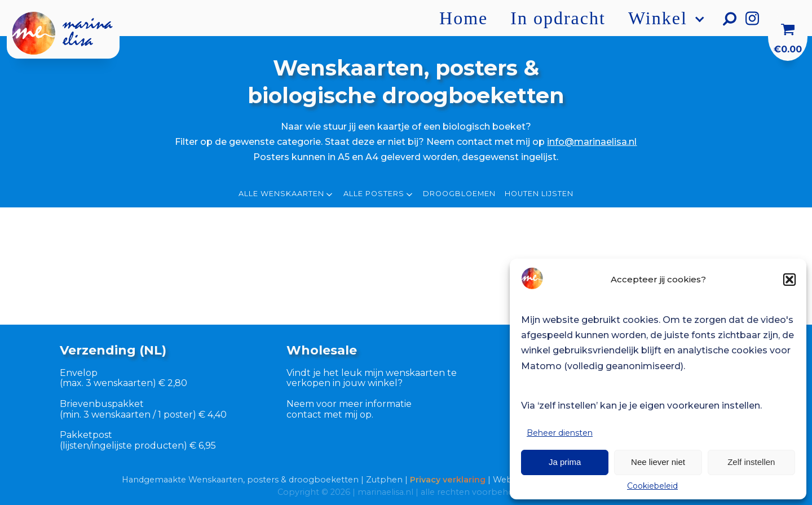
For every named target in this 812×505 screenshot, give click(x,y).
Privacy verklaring (448, 480)
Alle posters (379, 194)
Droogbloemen (459, 194)
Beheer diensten (560, 433)
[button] (789, 280)
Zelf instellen (751, 462)
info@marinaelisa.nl (592, 142)
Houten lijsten (539, 194)
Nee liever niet (658, 462)
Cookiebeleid (652, 486)
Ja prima (565, 462)
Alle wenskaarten (286, 194)
